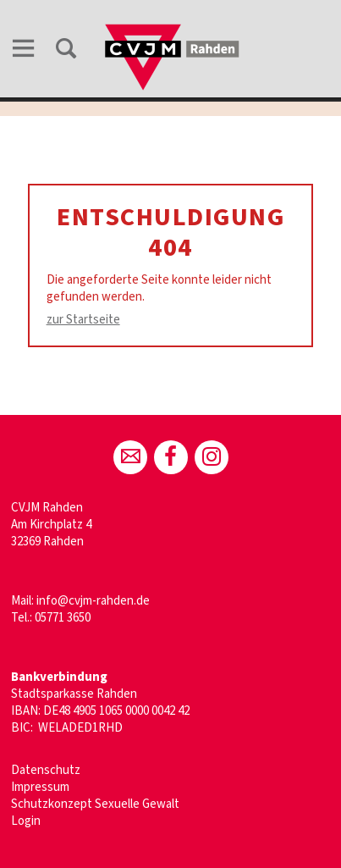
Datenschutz (46, 770)
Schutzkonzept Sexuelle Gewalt (95, 804)
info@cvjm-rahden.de (93, 601)
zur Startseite (83, 320)
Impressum (40, 787)
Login (26, 821)
